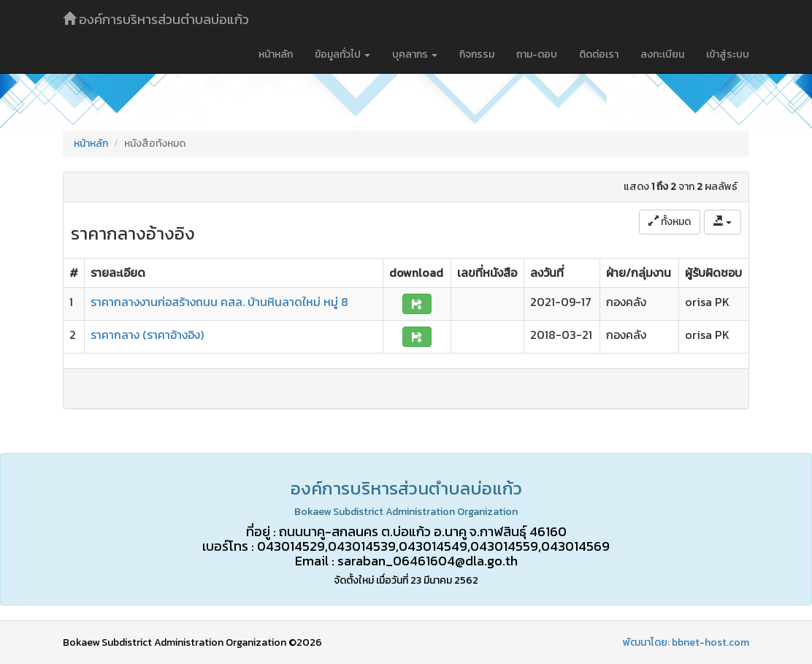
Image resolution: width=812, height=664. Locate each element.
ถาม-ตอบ (537, 54)
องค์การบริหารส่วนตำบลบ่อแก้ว (156, 19)
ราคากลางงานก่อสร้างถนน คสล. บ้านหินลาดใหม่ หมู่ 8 (219, 302)
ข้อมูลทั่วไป (342, 54)
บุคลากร (415, 54)
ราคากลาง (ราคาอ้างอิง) (147, 335)
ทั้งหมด (670, 222)
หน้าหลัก (276, 54)
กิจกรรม (477, 54)
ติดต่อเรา (599, 54)
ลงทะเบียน (662, 54)
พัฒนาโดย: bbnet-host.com (686, 642)
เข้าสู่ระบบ (728, 54)
